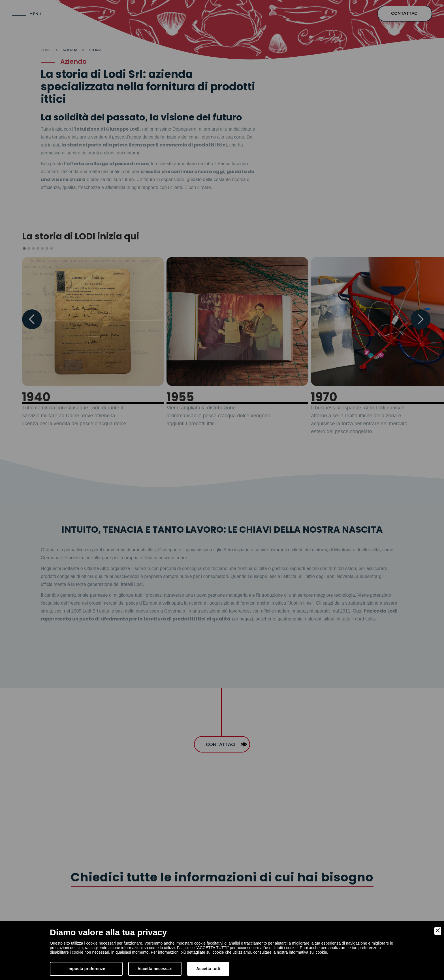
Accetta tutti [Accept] (208, 969)
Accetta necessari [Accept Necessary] (155, 969)
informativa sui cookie (308, 952)
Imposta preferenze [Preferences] (86, 969)
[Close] (438, 931)
